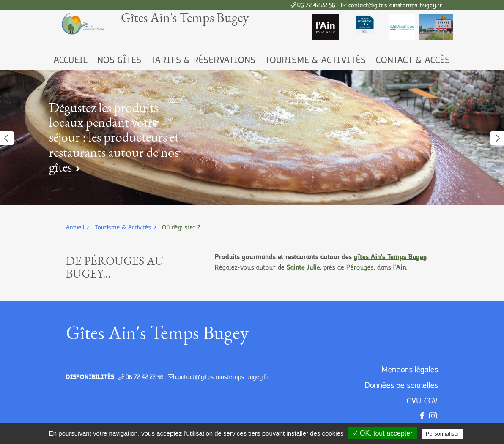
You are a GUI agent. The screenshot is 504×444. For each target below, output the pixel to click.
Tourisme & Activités (316, 61)
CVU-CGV (422, 401)
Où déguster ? (181, 228)
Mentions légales (410, 370)
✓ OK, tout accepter (383, 433)
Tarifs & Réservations (203, 61)
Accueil (71, 61)
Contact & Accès (413, 61)
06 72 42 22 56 (316, 5)
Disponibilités (90, 377)
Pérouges (360, 268)
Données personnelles (401, 386)
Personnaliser (443, 434)
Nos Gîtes (120, 61)
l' (400, 268)
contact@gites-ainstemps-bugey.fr (395, 5)
